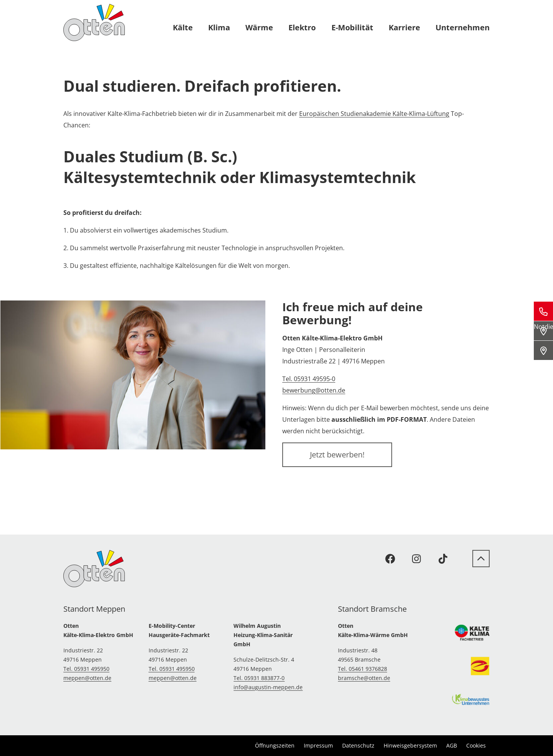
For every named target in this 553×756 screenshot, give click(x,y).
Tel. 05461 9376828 (363, 669)
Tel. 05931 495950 (86, 669)
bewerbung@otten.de (314, 390)
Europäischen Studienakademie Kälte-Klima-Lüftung (374, 114)
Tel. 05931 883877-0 (259, 678)
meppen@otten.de (87, 678)
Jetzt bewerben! (337, 455)
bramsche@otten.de (364, 678)
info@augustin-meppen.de (268, 687)
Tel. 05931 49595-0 (309, 379)
